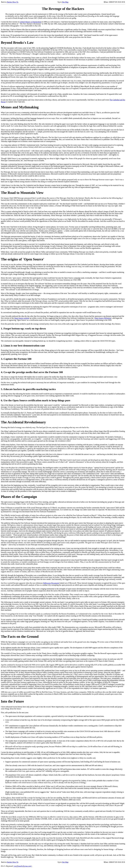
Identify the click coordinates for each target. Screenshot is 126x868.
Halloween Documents (51, 583)
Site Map (65, 2)
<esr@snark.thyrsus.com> (23, 866)
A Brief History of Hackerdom (30, 22)
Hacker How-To (13, 2)
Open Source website (22, 318)
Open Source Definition (103, 318)
